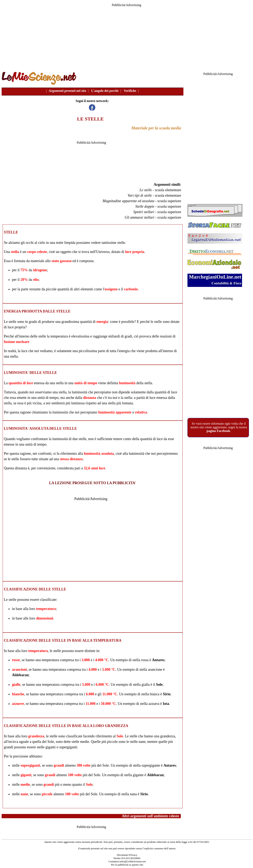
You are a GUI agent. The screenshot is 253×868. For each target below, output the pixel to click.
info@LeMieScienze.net (133, 861)
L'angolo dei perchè (105, 91)
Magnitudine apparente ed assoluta (129, 201)
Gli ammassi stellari (139, 217)
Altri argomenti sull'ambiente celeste (150, 816)
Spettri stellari (144, 212)
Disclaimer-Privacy (127, 855)
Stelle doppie (145, 206)
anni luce (98, 468)
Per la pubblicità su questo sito (127, 865)
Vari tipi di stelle (140, 195)
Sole (159, 685)
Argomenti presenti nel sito (67, 91)
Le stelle (146, 190)
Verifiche (130, 91)
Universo (103, 252)
